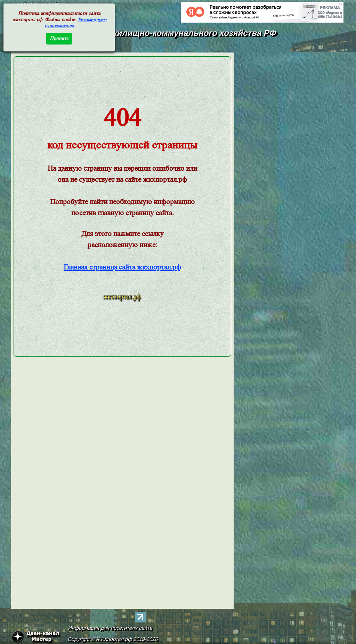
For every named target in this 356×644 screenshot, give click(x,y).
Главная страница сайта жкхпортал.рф (122, 267)
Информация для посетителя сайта (111, 628)
